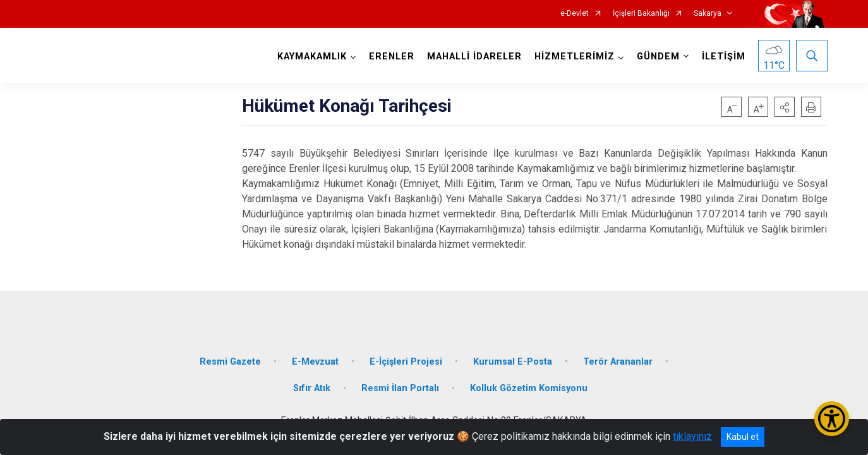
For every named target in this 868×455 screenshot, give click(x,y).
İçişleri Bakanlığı (641, 14)
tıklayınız (692, 436)
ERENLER (392, 57)
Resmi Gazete (230, 362)
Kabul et (743, 437)
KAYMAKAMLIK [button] (312, 57)
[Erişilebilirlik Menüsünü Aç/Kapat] (832, 419)
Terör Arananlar (618, 362)
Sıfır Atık (312, 388)
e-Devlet (575, 14)
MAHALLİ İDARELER (474, 57)
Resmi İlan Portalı (400, 388)
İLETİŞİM (724, 57)
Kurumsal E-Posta (513, 362)
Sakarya (708, 14)
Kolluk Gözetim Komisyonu (529, 388)
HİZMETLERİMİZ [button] (575, 57)
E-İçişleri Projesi (406, 362)
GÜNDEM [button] (658, 57)
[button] (785, 107)
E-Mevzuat (315, 362)
